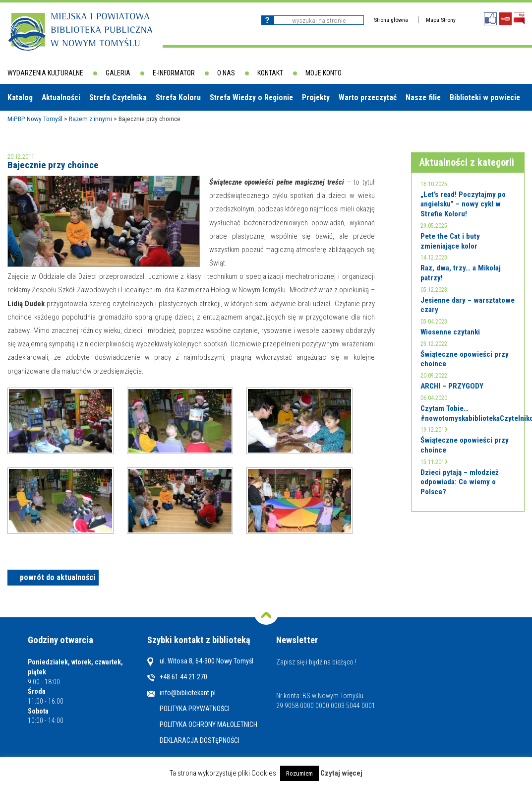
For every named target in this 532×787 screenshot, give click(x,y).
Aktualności (61, 98)
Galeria (118, 73)
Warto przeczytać (368, 98)
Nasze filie (423, 98)
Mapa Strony (441, 20)
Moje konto (324, 73)
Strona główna (391, 20)
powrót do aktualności (58, 577)
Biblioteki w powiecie (485, 98)
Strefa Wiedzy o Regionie (251, 98)
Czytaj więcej (341, 773)
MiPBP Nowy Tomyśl (35, 119)
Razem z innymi (90, 119)
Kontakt (270, 73)
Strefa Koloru (178, 98)
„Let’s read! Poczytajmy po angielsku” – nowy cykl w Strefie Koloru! (463, 204)
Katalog (20, 98)
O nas (226, 73)
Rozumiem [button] (299, 773)
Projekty (316, 98)
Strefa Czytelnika (118, 98)
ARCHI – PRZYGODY (452, 386)
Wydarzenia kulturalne (45, 73)
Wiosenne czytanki (450, 332)
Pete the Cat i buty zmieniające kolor (450, 241)
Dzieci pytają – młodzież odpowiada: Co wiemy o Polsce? (460, 482)
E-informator (174, 73)
